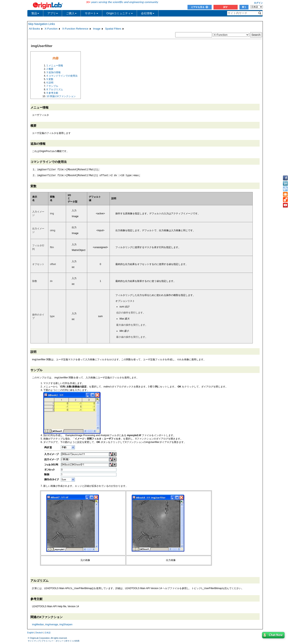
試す (226, 7)
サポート (91, 13)
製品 (35, 13)
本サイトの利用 (72, 641)
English (31, 633)
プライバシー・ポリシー (53, 641)
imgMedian (38, 624)
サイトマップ (34, 641)
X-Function (51, 29)
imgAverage (52, 624)
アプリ (53, 13)
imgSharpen (66, 624)
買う (244, 7)
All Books (34, 29)
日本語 (48, 633)
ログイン (258, 3)
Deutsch (39, 633)
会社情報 (148, 13)
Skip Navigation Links (41, 24)
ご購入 (71, 13)
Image (97, 29)
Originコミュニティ (120, 13)
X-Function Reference (75, 29)
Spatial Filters (113, 29)
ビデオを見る (200, 7)
